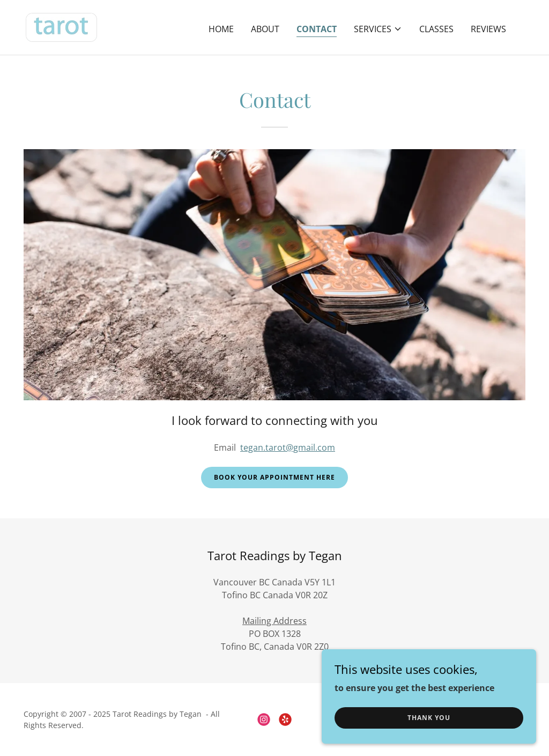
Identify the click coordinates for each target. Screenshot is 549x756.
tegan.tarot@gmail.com (288, 447)
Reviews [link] (488, 29)
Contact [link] (317, 29)
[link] (61, 26)
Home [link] (221, 29)
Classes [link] (436, 29)
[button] (378, 29)
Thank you (429, 718)
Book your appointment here (274, 477)
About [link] (265, 29)
